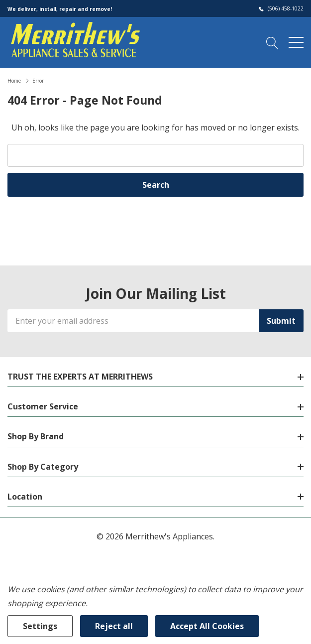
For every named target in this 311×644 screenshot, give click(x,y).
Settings (40, 626)
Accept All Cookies (207, 626)
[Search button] (272, 42)
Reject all (114, 626)
